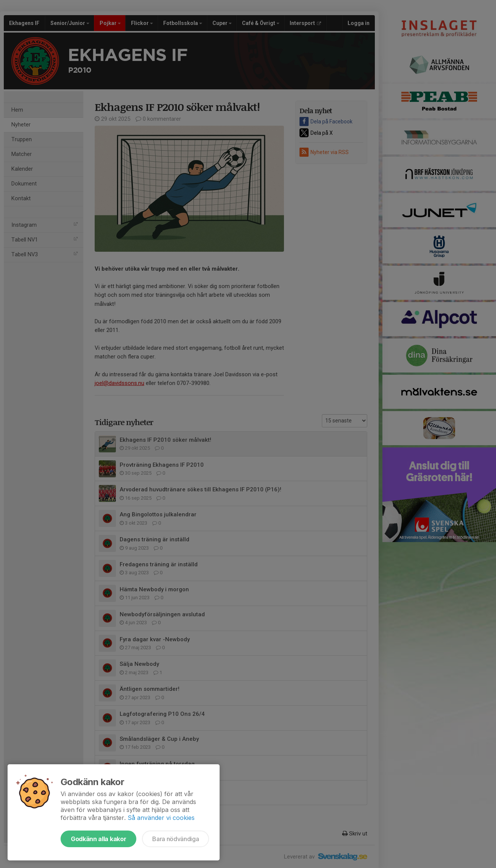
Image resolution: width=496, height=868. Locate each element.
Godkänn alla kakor (98, 839)
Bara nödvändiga (175, 839)
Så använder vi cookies (161, 818)
